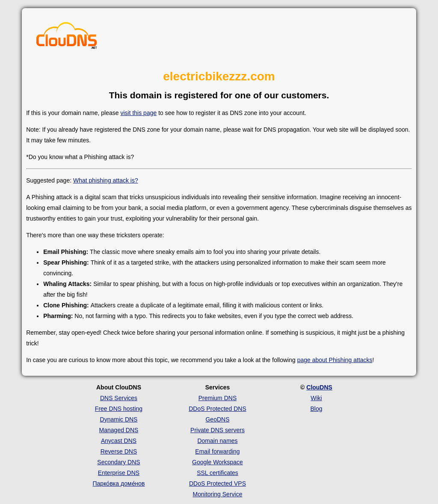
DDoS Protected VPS (218, 483)
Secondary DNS (118, 462)
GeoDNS (217, 419)
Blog (316, 409)
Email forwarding (217, 451)
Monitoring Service (218, 494)
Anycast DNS (119, 441)
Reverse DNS (119, 451)
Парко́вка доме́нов (119, 483)
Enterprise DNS (119, 473)
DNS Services (119, 398)
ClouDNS (319, 387)
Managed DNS (119, 430)
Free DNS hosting (119, 409)
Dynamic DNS (119, 419)
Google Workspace (218, 462)
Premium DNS (218, 398)
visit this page (138, 113)
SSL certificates (218, 473)
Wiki (316, 398)
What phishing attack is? (106, 180)
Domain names (217, 441)
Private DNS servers (218, 430)
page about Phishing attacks (335, 360)
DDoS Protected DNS (218, 409)
